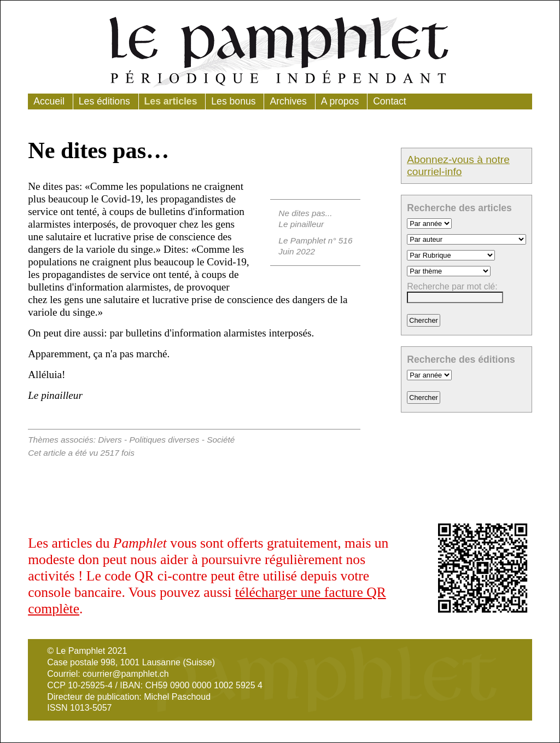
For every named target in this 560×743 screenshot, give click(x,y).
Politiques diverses (164, 440)
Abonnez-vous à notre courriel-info (458, 166)
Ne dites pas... (305, 213)
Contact (390, 101)
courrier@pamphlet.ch (126, 674)
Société (221, 440)
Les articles (171, 101)
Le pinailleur (301, 224)
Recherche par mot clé (451, 286)
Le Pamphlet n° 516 (315, 240)
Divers (110, 440)
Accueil (49, 101)
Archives (288, 101)
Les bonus (233, 101)
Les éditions (104, 101)
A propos (340, 101)
